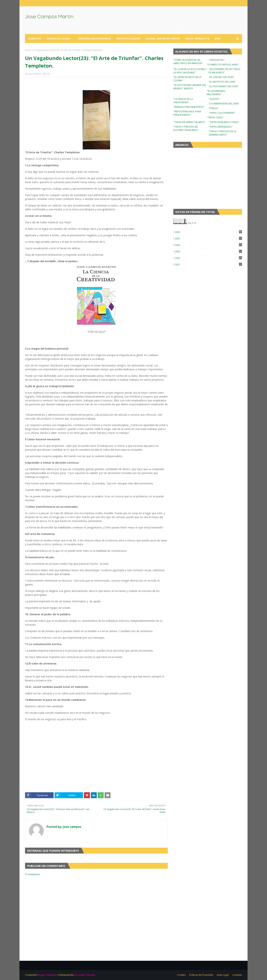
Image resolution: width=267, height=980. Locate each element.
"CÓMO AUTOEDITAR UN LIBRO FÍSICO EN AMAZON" (188, 61)
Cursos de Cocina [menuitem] (58, 39)
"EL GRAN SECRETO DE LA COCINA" (187, 79)
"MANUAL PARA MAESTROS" (189, 107)
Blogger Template (47, 975)
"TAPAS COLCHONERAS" (222, 113)
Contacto (237, 975)
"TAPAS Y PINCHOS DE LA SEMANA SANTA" (222, 133)
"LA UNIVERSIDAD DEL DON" (224, 103)
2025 (208, 238)
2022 (208, 258)
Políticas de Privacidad (201, 975)
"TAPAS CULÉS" (215, 117)
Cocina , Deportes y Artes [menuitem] (163, 39)
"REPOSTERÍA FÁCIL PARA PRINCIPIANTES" (187, 113)
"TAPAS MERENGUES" (221, 127)
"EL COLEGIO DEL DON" (221, 77)
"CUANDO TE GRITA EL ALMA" (223, 64)
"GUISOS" (214, 99)
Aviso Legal (223, 975)
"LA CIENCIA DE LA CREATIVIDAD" (183, 101)
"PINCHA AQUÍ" (96, 332)
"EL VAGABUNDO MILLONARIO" (216, 93)
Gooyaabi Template (85, 975)
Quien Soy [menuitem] (34, 39)
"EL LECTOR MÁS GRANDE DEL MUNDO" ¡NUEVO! (190, 87)
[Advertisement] (96, 763)
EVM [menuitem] (218, 39)
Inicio (28, 50)
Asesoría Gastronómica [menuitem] (94, 39)
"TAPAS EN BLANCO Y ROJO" (224, 122)
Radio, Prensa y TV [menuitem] (197, 39)
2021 (208, 264)
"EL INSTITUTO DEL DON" (222, 82)
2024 (208, 245)
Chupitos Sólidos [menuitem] (128, 39)
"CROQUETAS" (217, 60)
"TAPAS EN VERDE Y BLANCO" (189, 122)
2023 (208, 251)
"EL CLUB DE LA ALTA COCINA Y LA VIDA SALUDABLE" (190, 71)
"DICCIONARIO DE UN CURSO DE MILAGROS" (224, 71)
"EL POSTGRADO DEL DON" (224, 86)
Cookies (181, 975)
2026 (208, 232)
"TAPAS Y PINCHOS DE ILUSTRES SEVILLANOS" (186, 128)
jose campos (34, 74)
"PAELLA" (214, 108)
